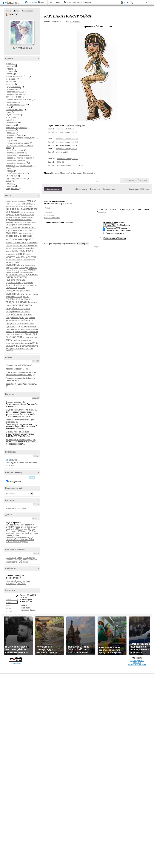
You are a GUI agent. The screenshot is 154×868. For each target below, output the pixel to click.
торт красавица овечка (30, 337)
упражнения (16, 343)
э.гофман (10, 351)
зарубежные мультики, (17, 173)
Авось (69, 2)
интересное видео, (14, 97)
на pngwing (29, 265)
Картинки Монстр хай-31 (67, 159)
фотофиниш (25, 343)
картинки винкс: (26, 233)
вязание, (9, 82)
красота (8, 251)
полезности (20, 277)
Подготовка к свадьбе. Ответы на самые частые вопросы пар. (21, 374)
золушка (9, 222)
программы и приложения (17, 128)
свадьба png (21, 324)
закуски (30, 215)
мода (28, 254)
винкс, (10, 168)
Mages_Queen (21, 527)
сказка (16, 327)
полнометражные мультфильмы (15, 281)
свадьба (11, 323)
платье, (10, 184)
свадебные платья (17, 302)
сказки (23, 326)
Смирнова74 (29, 540)
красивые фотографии (26, 248)
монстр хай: (29, 257)
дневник (23, 215)
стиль (36, 332)
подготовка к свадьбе (15, 274)
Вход (42, 2)
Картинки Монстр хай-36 (67, 149)
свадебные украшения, (17, 163)
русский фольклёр (14, 297)
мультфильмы (15, 265)
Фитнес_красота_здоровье (17, 542)
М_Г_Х (30, 538)
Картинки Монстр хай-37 (67, 132)
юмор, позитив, (12, 189)
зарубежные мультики (25, 217)
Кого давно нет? (12, 525)
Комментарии (27, 11)
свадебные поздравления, (18, 155)
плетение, (11, 133)
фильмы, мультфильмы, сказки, (19, 166)
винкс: (17, 209)
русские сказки (32, 294)
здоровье (11, 219)
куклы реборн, (13, 115)
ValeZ (8, 529)
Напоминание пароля (52, 218)
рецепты (33, 285)
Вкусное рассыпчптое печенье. (20, 410)
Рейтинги (56, 2)
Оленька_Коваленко (14, 540)
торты (9, 340)
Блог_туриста (11, 531)
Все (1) (36, 456)
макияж (20, 254)
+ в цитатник (75, 22)
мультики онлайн (13, 262)
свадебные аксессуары (19, 299)
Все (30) (36, 398)
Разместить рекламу (137, 665)
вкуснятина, (11, 64)
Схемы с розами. (13, 402)
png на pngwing (16, 204)
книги (8, 107)
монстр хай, (12, 176)
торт (19, 337)
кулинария (10, 254)
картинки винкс (27, 227)
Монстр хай (88, 173)
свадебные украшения (19, 315)
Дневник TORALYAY (65, 129)
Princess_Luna (12, 560)
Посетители (25, 608)
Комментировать (53, 189)
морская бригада (29, 260)
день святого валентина (16, 508)
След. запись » (109, 189)
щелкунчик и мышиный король (20, 348)
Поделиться (142, 180)
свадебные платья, (15, 150)
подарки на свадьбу (13, 272)
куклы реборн (27, 251)
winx (24, 204)
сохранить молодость (22, 329)
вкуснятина (27, 209)
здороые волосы (14, 87)
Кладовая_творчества (15, 533)
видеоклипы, (13, 123)
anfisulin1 (33, 560)
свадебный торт (26, 320)
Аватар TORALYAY (22, 32)
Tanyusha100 (32, 527)
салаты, (11, 74)
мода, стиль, (11, 117)
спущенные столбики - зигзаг (23, 332)
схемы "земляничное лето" (15, 334)
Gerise (19, 558)
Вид (126, 3)
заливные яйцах (11, 217)
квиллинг (9, 243)
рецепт (26, 285)
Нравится (130, 180)
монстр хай (13, 257)
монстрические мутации (14, 260)
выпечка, (11, 66)
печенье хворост (22, 270)
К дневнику (95, 189)
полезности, (11, 125)
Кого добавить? (27, 525)
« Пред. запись (81, 189)
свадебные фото (15, 317)
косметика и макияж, (14, 110)
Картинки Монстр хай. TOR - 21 (70, 165)
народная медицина (23, 268)
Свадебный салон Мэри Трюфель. (21, 384)
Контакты (137, 663)
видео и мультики (24, 206)
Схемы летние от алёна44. (17, 432)
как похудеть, (13, 89)
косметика (19, 242)
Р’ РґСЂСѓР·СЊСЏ (24, 48)
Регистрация (32, 2)
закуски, (11, 71)
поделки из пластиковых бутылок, (21, 138)
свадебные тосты (24, 312)
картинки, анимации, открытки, (19, 99)
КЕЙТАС (32, 531)
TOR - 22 (61, 162)
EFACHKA (10, 527)
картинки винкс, (14, 102)
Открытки (13, 460)
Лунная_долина (12, 535)
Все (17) (36, 518)
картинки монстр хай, (16, 105)
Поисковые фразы (28, 610)
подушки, (11, 186)
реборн (19, 285)
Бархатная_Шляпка (27, 529)
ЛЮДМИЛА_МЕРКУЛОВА (16, 538)
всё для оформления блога (17, 76)
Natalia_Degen (29, 558)
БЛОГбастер (23, 531)
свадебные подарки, (16, 153)
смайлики (69, 222)
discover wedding (12, 201)
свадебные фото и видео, (18, 143)
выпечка (24, 212)
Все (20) (36, 361)
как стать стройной (24, 225)
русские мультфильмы (18, 292)
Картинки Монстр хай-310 (67, 142)
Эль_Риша (23, 562)
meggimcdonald (12, 562)
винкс (9, 209)
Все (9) (36, 553)
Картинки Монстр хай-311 (67, 139)
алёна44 (14, 529)
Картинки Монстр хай (61, 173)
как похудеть (11, 224)
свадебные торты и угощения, (20, 158)
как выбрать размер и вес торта (25, 222)
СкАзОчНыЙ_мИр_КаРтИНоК (18, 582)
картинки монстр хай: (20, 239)
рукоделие (13, 290)
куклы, (8, 112)
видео (14, 206)
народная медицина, (16, 92)
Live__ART (21, 584)
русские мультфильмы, (17, 178)
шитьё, (9, 181)
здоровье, (10, 84)
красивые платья (12, 248)
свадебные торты (21, 305)
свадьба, (9, 140)
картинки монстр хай (19, 236)
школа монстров (29, 346)
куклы (15, 251)
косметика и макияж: (25, 246)
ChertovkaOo (11, 558)
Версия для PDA (137, 661)
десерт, (10, 69)
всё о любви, (11, 79)
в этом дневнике (15, 482)
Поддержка (122, 3)
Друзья (16, 11)
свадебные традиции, (16, 160)
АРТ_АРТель (11, 584)
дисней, (10, 171)
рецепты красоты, (15, 94)
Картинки (77, 173)
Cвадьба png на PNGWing (17, 365)
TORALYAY (7, 14)
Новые (146, 189)
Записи (8, 11)
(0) (31, 365)
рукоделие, (10, 130)
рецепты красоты (15, 287)
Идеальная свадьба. (15, 369)
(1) (24, 402)
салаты (26, 297)
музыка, (9, 120)
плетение (32, 270)
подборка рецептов (27, 272)
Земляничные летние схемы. (19, 440)
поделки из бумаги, (15, 135)
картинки (12, 227)
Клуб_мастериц (31, 533)
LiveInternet (11, 3)
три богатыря (19, 340)
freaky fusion (22, 201)
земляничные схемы (24, 220)
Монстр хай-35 (62, 152)
